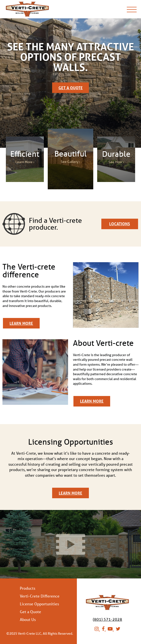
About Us (28, 620)
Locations (120, 224)
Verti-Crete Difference (40, 596)
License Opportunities (39, 604)
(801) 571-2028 (107, 619)
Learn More (21, 323)
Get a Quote (71, 88)
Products (28, 588)
